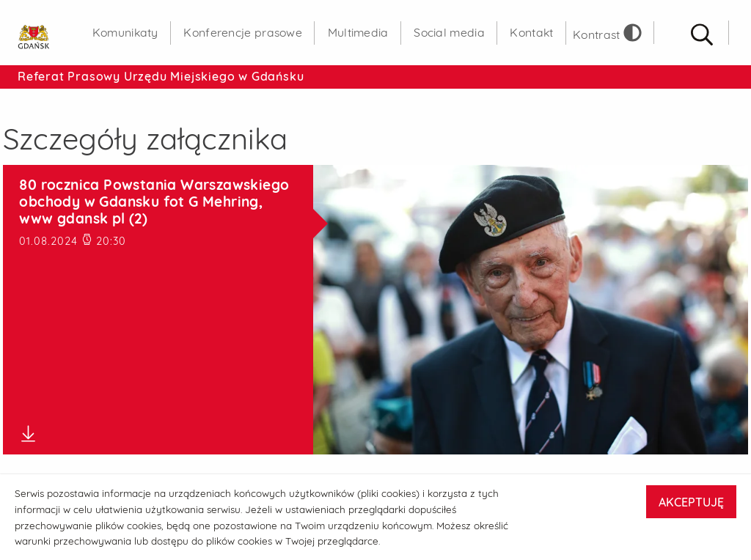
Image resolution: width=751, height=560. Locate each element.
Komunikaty (125, 32)
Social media (449, 32)
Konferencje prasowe (243, 32)
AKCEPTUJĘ (691, 502)
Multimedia (358, 32)
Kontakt (531, 32)
